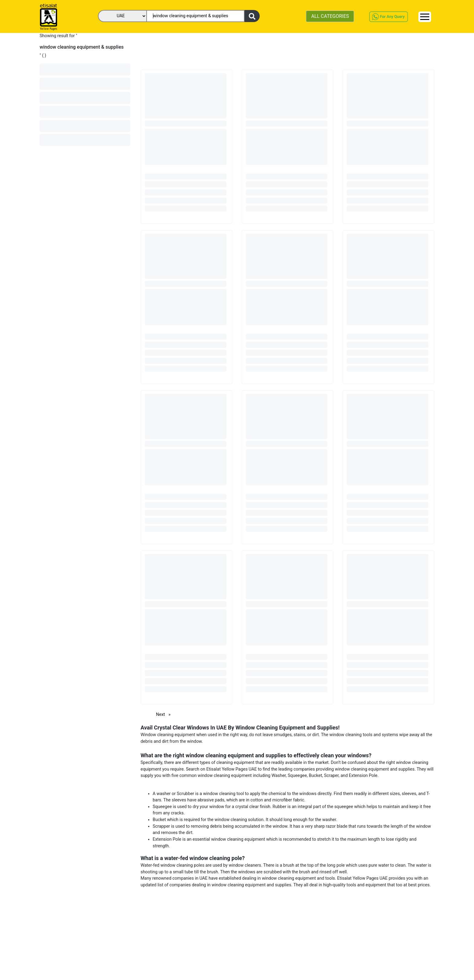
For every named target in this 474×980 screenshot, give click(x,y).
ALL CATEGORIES (330, 16)
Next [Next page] (165, 714)
